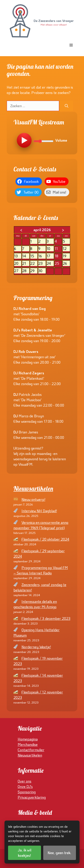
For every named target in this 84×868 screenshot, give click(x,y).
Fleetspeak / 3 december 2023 (46, 618)
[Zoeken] (67, 106)
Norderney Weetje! (36, 647)
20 (18, 263)
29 (34, 271)
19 (66, 256)
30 (42, 271)
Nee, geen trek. (59, 853)
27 (18, 271)
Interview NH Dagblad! (39, 511)
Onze (22, 786)
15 (34, 256)
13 (18, 256)
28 (26, 271)
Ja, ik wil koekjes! (25, 853)
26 (66, 263)
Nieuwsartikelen (33, 488)
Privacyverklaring (32, 797)
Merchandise (28, 744)
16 (42, 256)
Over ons (25, 781)
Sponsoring (27, 792)
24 (50, 263)
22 (34, 263)
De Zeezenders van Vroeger (54, 21)
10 (50, 249)
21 (26, 263)
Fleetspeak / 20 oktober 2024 (45, 539)
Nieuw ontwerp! (33, 499)
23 (42, 263)
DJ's (30, 786)
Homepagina (28, 739)
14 (26, 256)
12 (66, 249)
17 (50, 256)
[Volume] (43, 141)
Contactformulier (31, 750)
